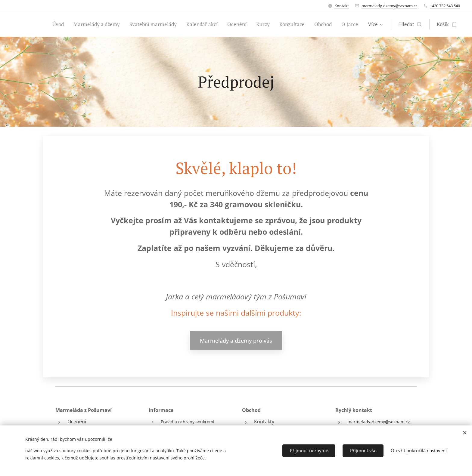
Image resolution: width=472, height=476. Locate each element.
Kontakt (342, 6)
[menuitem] (32, 24)
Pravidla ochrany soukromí (188, 422)
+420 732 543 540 (445, 6)
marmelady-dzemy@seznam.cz (389, 6)
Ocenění (77, 422)
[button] (418, 24)
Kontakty (264, 422)
